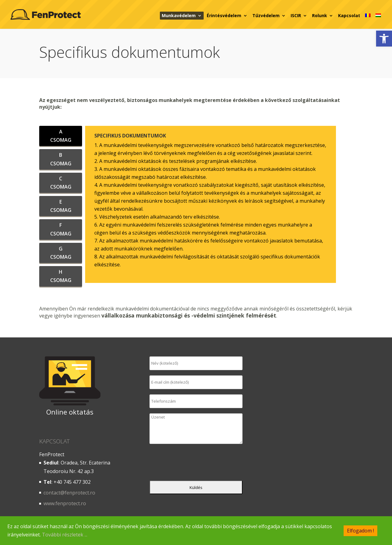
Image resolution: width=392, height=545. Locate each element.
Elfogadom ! (360, 530)
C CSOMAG (61, 183)
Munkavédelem (179, 16)
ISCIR (296, 16)
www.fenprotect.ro (65, 503)
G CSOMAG (61, 253)
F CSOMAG (61, 229)
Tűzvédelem (266, 16)
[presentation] (196, 464)
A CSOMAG (61, 136)
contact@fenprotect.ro (69, 493)
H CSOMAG (61, 276)
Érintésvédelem (224, 16)
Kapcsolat (349, 16)
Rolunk (320, 16)
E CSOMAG (61, 206)
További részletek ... (65, 535)
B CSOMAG (61, 159)
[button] (384, 39)
